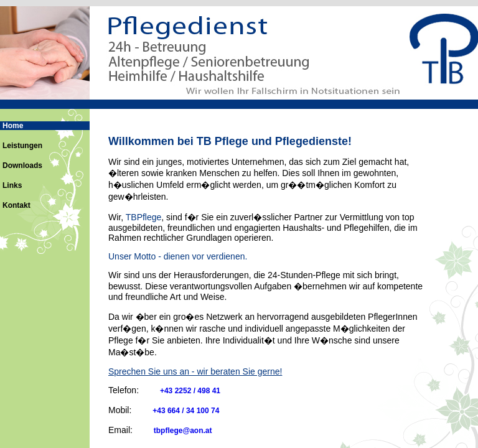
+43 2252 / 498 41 (190, 391)
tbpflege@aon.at (183, 431)
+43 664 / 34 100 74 (186, 411)
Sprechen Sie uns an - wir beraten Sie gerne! (195, 371)
